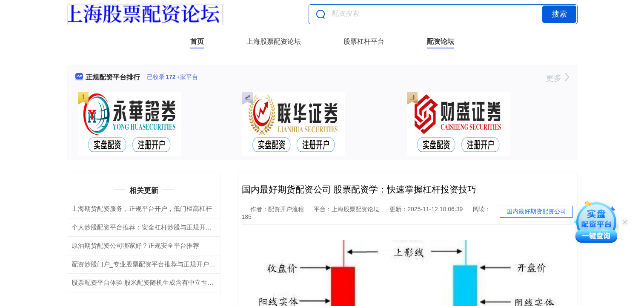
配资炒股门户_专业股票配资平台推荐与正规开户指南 (147, 264)
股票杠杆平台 (364, 41)
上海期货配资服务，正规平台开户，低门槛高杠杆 (142, 208)
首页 (197, 41)
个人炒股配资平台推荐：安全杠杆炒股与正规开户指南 (148, 227)
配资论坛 (441, 41)
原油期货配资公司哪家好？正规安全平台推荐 (135, 245)
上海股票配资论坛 (274, 41)
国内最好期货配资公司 (536, 211)
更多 (557, 78)
